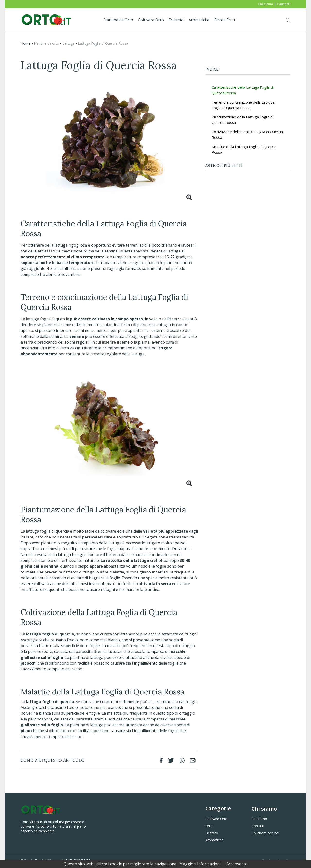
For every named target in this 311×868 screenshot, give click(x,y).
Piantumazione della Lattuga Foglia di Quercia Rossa (242, 120)
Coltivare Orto (151, 20)
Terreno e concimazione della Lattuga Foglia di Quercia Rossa (243, 105)
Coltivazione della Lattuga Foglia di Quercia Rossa (247, 135)
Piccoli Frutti (225, 20)
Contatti (284, 4)
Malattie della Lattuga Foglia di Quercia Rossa (244, 149)
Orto (209, 826)
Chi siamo (266, 4)
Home (26, 43)
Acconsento (237, 864)
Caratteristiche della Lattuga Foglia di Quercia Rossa (243, 90)
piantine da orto (46, 43)
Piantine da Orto (118, 20)
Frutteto (176, 20)
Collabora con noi (265, 833)
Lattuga (69, 43)
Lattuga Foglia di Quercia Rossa (103, 43)
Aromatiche (199, 20)
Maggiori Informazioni (200, 864)
